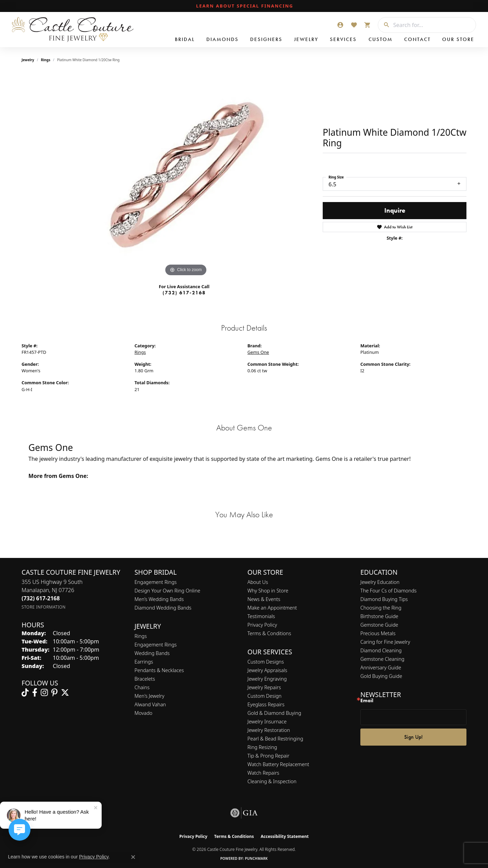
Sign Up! (413, 737)
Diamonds (222, 39)
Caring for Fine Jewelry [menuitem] (385, 642)
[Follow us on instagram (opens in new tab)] (44, 693)
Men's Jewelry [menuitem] (149, 696)
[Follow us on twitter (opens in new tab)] (65, 693)
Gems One (258, 352)
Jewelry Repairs (264, 687)
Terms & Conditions (269, 633)
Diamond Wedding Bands (163, 608)
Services (343, 39)
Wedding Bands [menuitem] (152, 653)
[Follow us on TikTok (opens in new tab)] (25, 693)
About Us (258, 582)
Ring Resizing (262, 747)
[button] (340, 25)
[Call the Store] (41, 598)
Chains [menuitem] (142, 687)
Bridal (185, 39)
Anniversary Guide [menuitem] (381, 667)
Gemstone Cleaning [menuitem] (382, 659)
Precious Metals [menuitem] (378, 633)
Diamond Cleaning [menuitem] (381, 650)
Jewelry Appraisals (267, 670)
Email (367, 701)
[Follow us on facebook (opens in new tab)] (35, 693)
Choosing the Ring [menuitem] (381, 608)
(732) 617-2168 (184, 293)
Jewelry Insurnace (267, 722)
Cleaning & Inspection (272, 781)
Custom (381, 39)
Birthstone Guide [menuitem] (379, 616)
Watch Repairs (263, 773)
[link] (244, 6)
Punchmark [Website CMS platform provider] (256, 858)
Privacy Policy (262, 625)
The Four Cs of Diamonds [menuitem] (388, 591)
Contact (417, 39)
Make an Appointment (272, 608)
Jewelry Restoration (269, 730)
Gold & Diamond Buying (274, 713)
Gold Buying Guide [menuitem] (381, 676)
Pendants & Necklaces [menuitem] (159, 670)
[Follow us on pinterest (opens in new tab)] (54, 693)
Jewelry (306, 39)
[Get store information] (44, 607)
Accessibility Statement (285, 836)
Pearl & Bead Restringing (275, 739)
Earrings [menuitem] (144, 662)
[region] (186, 175)
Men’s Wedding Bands (159, 599)
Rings (46, 60)
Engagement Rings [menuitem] (156, 645)
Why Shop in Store (268, 591)
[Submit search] (384, 25)
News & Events (264, 599)
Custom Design (265, 696)
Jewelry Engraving (267, 679)
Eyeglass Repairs (266, 704)
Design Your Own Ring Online (167, 591)
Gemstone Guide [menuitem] (379, 625)
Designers (266, 39)
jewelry (28, 60)
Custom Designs (266, 662)
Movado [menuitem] (143, 713)
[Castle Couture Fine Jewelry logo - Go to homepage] (72, 30)
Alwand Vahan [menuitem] (150, 704)
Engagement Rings (156, 582)
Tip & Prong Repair (268, 756)
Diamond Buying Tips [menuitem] (384, 599)
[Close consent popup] (133, 857)
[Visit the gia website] (244, 813)
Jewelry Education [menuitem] (380, 582)
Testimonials (261, 616)
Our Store (458, 39)
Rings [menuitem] (141, 636)
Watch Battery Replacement (278, 764)
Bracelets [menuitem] (145, 679)
